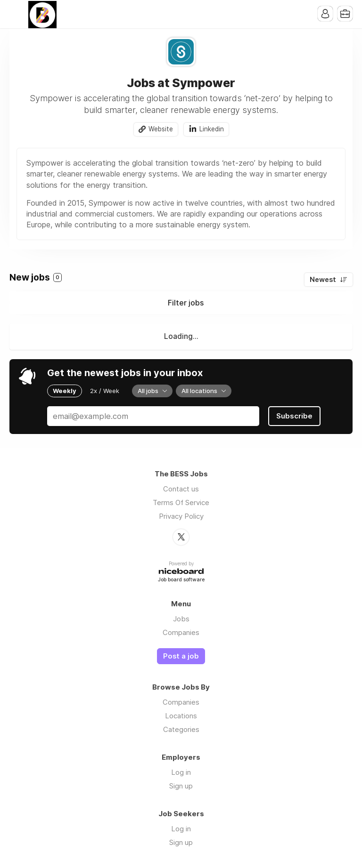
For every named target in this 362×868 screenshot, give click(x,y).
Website (161, 129)
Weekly (65, 391)
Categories (181, 729)
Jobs (181, 619)
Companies (181, 632)
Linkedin (212, 129)
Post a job (181, 656)
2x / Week (105, 391)
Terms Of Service (181, 502)
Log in (181, 772)
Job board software (181, 580)
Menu (16, 14)
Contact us (181, 489)
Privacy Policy (181, 516)
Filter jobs (186, 303)
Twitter (181, 537)
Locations (181, 716)
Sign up (181, 786)
